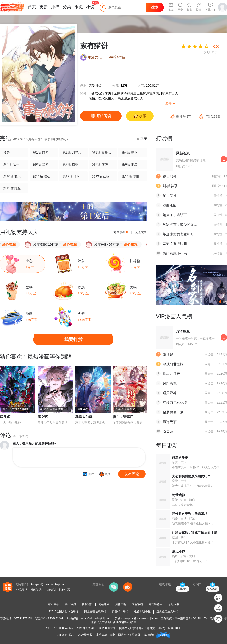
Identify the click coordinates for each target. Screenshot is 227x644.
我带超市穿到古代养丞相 (190, 514)
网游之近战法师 (175, 244)
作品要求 (22, 590)
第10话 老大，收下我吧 (14, 176)
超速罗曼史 (180, 457)
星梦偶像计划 (173, 412)
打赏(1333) (210, 116)
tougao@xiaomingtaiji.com (49, 584)
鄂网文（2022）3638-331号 (164, 628)
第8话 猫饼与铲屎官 (103, 164)
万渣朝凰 (183, 331)
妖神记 (168, 354)
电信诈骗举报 (142, 611)
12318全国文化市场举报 (63, 611)
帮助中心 (54, 604)
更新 (44, 7)
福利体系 (64, 590)
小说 (90, 7)
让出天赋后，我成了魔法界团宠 (194, 533)
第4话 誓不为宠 (133, 152)
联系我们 (87, 604)
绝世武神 (170, 196)
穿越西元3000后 (175, 403)
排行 (55, 7)
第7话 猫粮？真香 (73, 164)
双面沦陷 (170, 205)
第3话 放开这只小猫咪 (103, 152)
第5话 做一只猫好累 (14, 164)
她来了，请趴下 (175, 215)
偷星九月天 (171, 374)
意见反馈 (174, 604)
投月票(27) (181, 116)
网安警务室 (155, 604)
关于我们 (70, 604)
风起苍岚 (183, 153)
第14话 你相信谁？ (133, 176)
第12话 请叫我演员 (73, 176)
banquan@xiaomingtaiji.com (140, 619)
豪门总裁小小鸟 (175, 253)
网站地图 (104, 604)
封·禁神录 (170, 186)
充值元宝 (141, 232)
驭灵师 (5, 417)
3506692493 (56, 619)
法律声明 (121, 604)
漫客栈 (88, 635)
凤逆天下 (170, 422)
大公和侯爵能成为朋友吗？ (191, 476)
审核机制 (50, 590)
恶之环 (43, 417)
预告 (7, 152)
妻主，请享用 (123, 417)
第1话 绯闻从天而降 (44, 152)
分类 (67, 7)
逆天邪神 (170, 176)
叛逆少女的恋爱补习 (178, 234)
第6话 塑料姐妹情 (44, 164)
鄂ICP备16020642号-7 (60, 628)
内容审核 (137, 604)
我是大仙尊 (84, 417)
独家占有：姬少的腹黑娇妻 (183, 224)
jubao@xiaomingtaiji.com (96, 619)
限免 (79, 7)
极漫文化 (95, 57)
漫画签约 (36, 590)
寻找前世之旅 (173, 364)
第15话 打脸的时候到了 (14, 188)
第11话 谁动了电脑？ (44, 176)
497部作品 (117, 57)
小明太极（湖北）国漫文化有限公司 (118, 635)
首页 (32, 7)
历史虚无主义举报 (167, 611)
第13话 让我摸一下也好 (103, 176)
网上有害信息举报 (95, 611)
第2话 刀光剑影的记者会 (73, 152)
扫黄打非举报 (120, 611)
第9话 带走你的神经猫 (133, 164)
